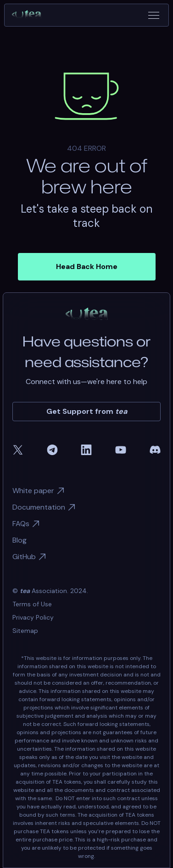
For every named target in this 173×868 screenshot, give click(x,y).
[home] (30, 15)
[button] (154, 15)
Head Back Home (87, 266)
